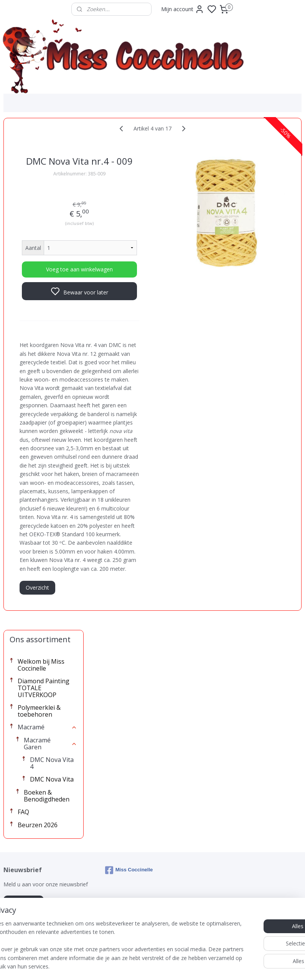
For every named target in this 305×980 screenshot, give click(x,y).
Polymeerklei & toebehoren (39, 199)
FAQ (23, 300)
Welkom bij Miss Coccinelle (41, 153)
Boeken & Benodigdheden (47, 284)
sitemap (179, 966)
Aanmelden (24, 850)
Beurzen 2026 (38, 313)
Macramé (48, 215)
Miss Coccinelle (129, 818)
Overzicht (124, 763)
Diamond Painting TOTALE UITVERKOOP (44, 176)
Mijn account (183, 9)
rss (195, 966)
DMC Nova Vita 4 (52, 251)
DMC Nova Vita (52, 267)
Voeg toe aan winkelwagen (145, 282)
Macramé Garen (51, 231)
